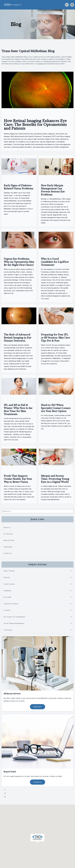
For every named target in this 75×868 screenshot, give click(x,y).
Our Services (8, 534)
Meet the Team (9, 540)
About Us (7, 527)
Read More (37, 707)
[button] (1, 5)
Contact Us (7, 553)
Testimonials (8, 547)
